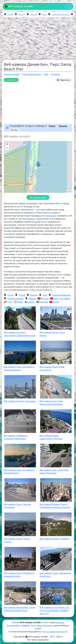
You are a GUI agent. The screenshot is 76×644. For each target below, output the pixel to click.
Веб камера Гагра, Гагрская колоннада (17, 506)
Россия (22, 14)
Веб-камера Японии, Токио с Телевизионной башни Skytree (55, 506)
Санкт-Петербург (62, 299)
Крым (20, 302)
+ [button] (7, 144)
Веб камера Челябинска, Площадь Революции (16, 437)
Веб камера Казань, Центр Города (17, 540)
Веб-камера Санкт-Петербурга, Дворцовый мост (19, 368)
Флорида (51, 216)
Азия (44, 14)
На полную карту (38, 197)
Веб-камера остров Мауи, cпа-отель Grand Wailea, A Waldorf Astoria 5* (55, 610)
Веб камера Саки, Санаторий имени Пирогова (54, 472)
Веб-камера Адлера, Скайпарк (55, 539)
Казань (31, 302)
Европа (33, 14)
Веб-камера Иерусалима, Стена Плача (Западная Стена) (19, 609)
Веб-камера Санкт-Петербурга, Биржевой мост (19, 472)
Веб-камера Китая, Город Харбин (52, 334)
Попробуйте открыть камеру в (39, 126)
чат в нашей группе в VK (55, 632)
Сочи (10, 302)
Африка (32, 299)
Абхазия (44, 302)
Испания (47, 625)
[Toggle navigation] (69, 6)
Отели (10, 14)
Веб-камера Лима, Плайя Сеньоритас (52, 368)
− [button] (7, 148)
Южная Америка (15, 299)
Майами (31, 219)
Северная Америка (60, 14)
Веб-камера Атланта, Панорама (20, 401)
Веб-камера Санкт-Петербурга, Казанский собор (19, 575)
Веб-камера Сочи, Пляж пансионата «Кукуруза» (51, 403)
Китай (56, 302)
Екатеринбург (14, 625)
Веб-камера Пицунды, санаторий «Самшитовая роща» (20, 334)
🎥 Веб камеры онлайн (19, 6)
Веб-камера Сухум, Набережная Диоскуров (55, 575)
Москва (45, 299)
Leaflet (70, 192)
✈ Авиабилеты (11, 80)
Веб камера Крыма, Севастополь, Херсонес (51, 437)
